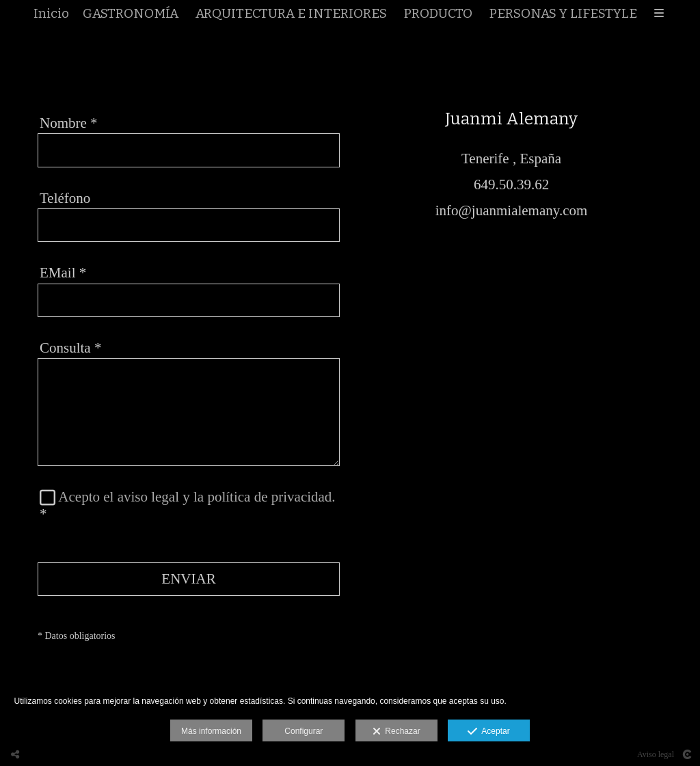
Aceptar (488, 732)
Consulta (70, 348)
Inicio (51, 15)
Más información (211, 731)
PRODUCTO (438, 15)
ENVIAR (188, 579)
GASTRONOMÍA (131, 15)
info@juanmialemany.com (512, 211)
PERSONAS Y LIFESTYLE (563, 15)
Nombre (69, 124)
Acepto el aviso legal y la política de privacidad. (197, 497)
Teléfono (65, 199)
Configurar (304, 731)
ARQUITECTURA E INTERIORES (291, 15)
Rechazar (396, 732)
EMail (63, 274)
